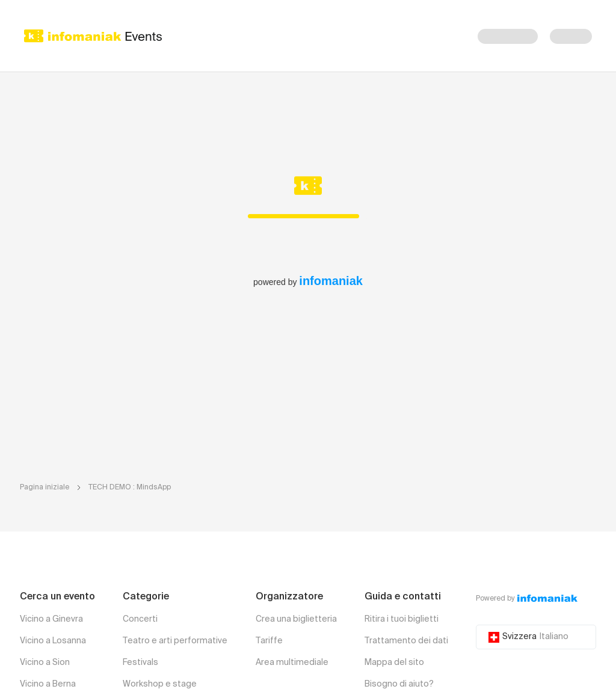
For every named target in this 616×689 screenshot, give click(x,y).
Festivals (140, 663)
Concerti (140, 619)
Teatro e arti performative (175, 641)
